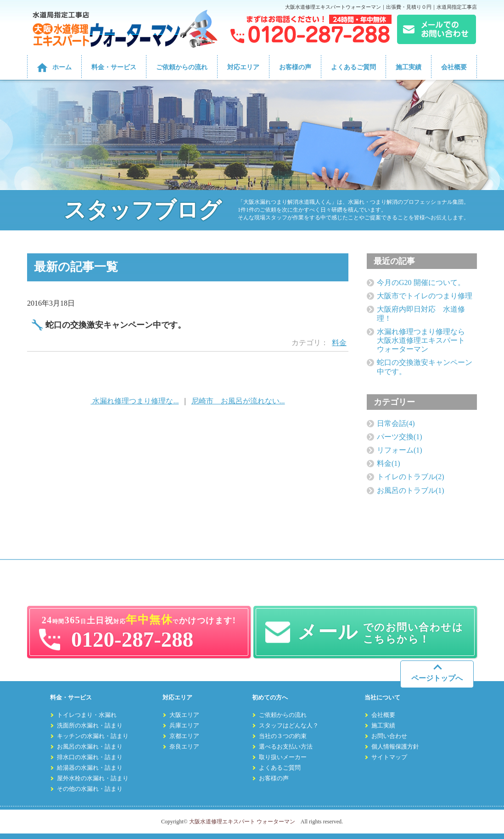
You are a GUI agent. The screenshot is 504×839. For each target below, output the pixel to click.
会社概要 (454, 67)
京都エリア (184, 736)
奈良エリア (184, 747)
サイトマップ (389, 757)
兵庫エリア (184, 726)
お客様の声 (295, 67)
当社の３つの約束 (283, 736)
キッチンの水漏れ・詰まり (93, 736)
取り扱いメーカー (283, 757)
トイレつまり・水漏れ (87, 715)
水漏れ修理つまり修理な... (134, 401)
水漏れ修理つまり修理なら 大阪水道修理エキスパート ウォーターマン (425, 340)
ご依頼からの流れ (182, 67)
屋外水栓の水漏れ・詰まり (93, 778)
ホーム (62, 67)
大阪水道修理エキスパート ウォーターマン (242, 822)
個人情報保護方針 (395, 747)
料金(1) (389, 463)
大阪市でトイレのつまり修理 (425, 296)
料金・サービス (114, 67)
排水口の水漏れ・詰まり (90, 757)
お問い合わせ (389, 736)
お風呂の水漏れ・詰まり (90, 747)
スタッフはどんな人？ (289, 726)
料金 (339, 343)
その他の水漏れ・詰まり (90, 789)
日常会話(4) (396, 423)
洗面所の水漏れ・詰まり (90, 726)
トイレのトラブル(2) (411, 477)
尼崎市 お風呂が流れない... (238, 401)
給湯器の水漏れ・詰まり (90, 768)
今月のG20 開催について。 (421, 282)
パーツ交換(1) (400, 437)
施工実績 (409, 67)
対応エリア (243, 67)
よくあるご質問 (353, 67)
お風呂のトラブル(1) (411, 490)
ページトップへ (437, 678)
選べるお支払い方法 (286, 747)
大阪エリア (184, 715)
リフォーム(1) (400, 450)
